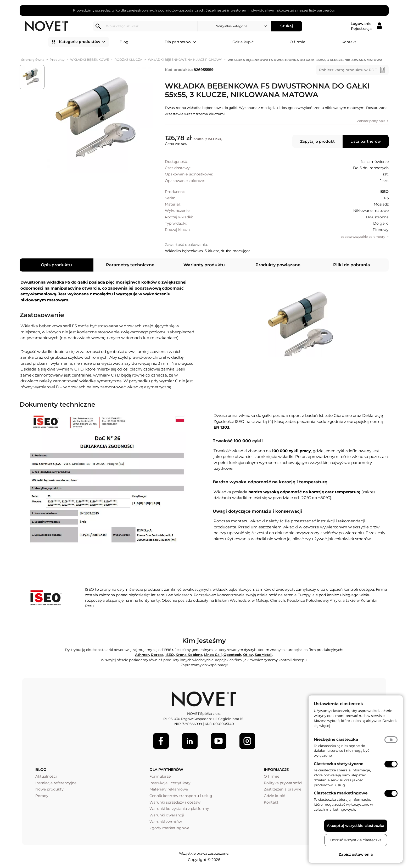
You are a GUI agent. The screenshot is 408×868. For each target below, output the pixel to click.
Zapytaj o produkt (317, 141)
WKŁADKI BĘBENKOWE (90, 60)
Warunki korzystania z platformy (179, 809)
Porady (42, 796)
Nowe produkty (49, 789)
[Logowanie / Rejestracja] (366, 26)
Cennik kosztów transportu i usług (181, 796)
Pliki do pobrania (352, 265)
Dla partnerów (180, 42)
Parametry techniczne (130, 265)
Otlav (248, 655)
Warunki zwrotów (166, 822)
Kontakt (349, 42)
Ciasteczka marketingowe (341, 793)
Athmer (142, 655)
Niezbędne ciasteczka (336, 739)
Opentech (232, 655)
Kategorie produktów (82, 42)
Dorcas (157, 655)
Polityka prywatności (283, 783)
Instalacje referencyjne (56, 783)
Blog (124, 42)
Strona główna (33, 60)
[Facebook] (161, 741)
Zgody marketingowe (169, 828)
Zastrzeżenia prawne (283, 789)
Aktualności (46, 776)
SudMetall (264, 655)
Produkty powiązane (278, 265)
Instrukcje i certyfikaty (170, 783)
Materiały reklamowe (169, 789)
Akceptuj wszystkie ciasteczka (356, 826)
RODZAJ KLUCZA (128, 60)
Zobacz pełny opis (371, 121)
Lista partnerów (366, 141)
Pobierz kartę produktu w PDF (348, 70)
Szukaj (287, 26)
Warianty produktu (204, 265)
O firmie (297, 42)
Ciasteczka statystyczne (339, 764)
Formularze (160, 776)
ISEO (170, 655)
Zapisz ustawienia (356, 854)
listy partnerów (322, 10)
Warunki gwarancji (167, 815)
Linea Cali (213, 655)
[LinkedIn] (190, 741)
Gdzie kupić (243, 42)
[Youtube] (219, 741)
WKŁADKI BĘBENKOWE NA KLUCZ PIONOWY (185, 60)
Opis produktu (56, 265)
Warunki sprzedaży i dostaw (175, 802)
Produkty (57, 60)
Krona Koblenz (189, 655)
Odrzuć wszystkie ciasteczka (356, 840)
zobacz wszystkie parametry (363, 237)
